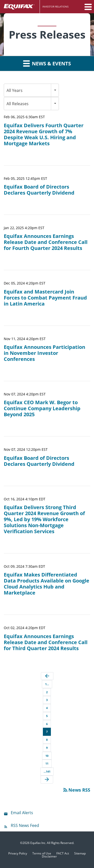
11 (47, 763)
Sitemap (80, 853)
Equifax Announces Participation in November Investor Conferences (44, 353)
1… (47, 684)
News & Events (47, 63)
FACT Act (63, 853)
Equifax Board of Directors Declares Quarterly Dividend (39, 190)
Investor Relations (55, 7)
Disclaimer (49, 856)
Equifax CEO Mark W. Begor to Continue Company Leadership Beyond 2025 (42, 408)
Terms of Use (42, 853)
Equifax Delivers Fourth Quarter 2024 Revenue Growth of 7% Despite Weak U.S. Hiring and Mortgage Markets (44, 134)
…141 (47, 771)
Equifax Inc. (38, 843)
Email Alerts (22, 813)
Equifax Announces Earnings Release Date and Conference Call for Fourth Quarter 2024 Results (46, 242)
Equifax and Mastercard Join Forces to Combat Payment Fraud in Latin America (45, 298)
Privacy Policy (18, 853)
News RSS (76, 790)
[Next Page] (47, 780)
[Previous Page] (47, 676)
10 (47, 756)
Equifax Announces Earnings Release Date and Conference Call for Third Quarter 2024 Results (46, 642)
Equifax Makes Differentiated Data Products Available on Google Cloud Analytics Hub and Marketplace (46, 584)
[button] (88, 7)
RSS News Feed (25, 825)
